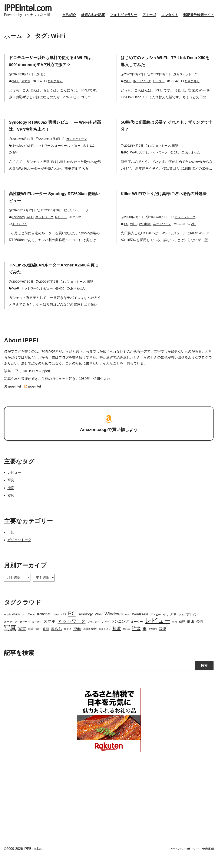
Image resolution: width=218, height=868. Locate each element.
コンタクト (111, 30)
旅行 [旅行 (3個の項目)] (38, 642)
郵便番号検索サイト (140, 30)
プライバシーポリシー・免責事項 (192, 862)
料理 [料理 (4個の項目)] (31, 642)
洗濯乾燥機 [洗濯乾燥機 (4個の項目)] (90, 642)
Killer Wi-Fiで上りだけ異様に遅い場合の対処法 (166, 208)
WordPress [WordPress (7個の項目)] (140, 627)
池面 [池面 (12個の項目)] (77, 642)
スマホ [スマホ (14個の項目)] (49, 634)
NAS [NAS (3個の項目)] (63, 628)
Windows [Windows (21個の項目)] (114, 627)
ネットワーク (142, 95)
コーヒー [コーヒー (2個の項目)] (37, 635)
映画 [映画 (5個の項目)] (46, 642)
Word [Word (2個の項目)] (127, 628)
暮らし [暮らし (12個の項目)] (56, 642)
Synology (19, 160)
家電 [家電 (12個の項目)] (22, 642)
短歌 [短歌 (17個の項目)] (117, 642)
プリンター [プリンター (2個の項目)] (93, 635)
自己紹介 (11, 30)
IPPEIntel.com (35, 9)
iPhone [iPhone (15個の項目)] (44, 627)
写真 (11, 493)
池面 (11, 501)
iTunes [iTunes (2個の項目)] (55, 628)
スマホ (26, 95)
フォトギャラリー (65, 30)
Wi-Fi (16, 95)
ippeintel (13, 400)
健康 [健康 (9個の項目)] (191, 635)
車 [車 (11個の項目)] (145, 642)
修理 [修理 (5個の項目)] (182, 635)
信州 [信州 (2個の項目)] (175, 635)
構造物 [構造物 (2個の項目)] (68, 642)
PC (126, 166)
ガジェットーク (187, 89)
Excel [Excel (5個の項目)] (31, 628)
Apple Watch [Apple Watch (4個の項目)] (12, 628)
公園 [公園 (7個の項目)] (200, 635)
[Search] (99, 679)
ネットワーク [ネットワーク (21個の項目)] (72, 634)
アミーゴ (91, 30)
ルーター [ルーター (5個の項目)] (137, 635)
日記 (42, 89)
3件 (15, 166)
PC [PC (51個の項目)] (72, 627)
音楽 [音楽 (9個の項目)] (162, 642)
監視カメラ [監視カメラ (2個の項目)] (105, 642)
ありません (55, 95)
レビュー (75, 160)
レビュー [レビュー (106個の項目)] (158, 634)
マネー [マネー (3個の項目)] (105, 635)
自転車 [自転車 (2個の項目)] (127, 642)
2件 (194, 237)
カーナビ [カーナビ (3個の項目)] (25, 635)
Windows (145, 237)
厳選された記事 (35, 30)
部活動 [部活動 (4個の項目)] (153, 642)
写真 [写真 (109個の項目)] (10, 641)
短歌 (11, 509)
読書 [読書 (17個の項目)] (136, 642)
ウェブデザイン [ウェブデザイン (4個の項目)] (188, 628)
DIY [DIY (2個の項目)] (24, 628)
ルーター (159, 95)
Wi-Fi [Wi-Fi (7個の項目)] (99, 627)
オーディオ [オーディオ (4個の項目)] (11, 635)
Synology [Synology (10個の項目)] (85, 627)
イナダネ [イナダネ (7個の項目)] (170, 627)
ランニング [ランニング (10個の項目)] (120, 635)
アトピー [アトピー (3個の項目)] (156, 628)
